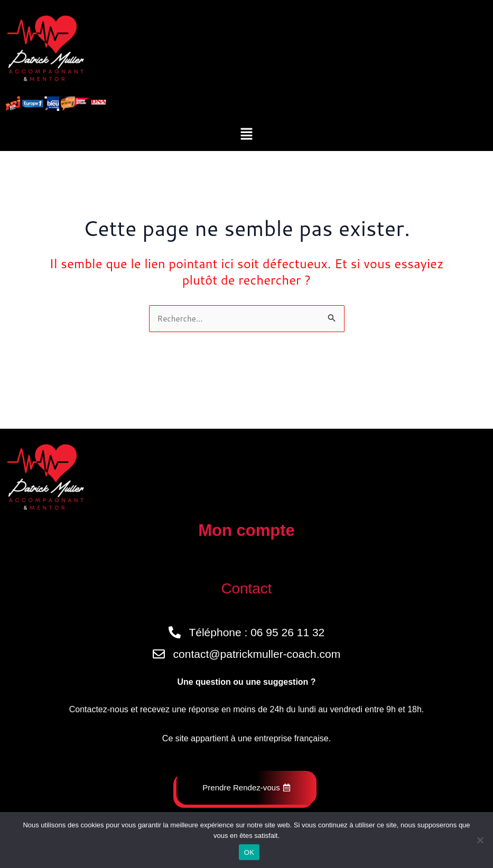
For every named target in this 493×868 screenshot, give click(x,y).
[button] (246, 134)
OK (249, 852)
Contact (246, 588)
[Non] (480, 840)
